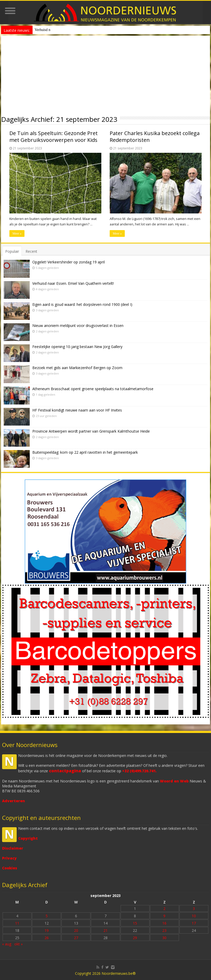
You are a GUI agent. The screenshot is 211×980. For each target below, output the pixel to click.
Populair (12, 251)
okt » (18, 944)
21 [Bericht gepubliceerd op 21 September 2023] (106, 930)
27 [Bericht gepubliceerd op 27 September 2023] (76, 938)
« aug (7, 944)
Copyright (28, 838)
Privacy (9, 858)
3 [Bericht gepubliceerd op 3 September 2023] (194, 909)
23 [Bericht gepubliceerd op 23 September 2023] (164, 930)
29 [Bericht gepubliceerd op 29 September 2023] (135, 938)
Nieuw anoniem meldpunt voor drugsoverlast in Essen (74, 30)
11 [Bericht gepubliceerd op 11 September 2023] (17, 923)
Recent (31, 251)
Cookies (10, 868)
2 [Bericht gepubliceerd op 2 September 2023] (164, 909)
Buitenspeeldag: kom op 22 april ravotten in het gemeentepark (85, 452)
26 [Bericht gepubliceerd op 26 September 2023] (47, 938)
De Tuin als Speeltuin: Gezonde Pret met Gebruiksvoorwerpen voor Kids (54, 137)
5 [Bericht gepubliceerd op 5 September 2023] (47, 916)
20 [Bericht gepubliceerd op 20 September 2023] (76, 930)
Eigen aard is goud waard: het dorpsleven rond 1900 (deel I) (82, 304)
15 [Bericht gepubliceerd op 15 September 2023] (135, 923)
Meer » (17, 233)
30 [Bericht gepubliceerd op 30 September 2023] (164, 938)
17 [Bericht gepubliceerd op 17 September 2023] (194, 923)
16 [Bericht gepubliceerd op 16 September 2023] (164, 923)
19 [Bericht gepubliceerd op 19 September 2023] (47, 930)
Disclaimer (13, 848)
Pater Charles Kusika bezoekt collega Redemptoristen (155, 137)
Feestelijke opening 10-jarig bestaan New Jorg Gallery (77, 347)
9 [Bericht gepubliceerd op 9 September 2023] (164, 916)
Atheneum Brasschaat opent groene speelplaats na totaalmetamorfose (93, 389)
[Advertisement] (106, 75)
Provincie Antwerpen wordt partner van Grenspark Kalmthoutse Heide (91, 431)
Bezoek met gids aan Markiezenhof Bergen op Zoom (77, 368)
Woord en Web (174, 781)
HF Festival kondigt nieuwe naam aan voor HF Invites (77, 410)
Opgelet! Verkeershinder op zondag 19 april (69, 262)
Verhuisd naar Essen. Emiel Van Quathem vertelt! (73, 283)
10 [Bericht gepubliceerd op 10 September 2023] (194, 916)
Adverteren (14, 801)
